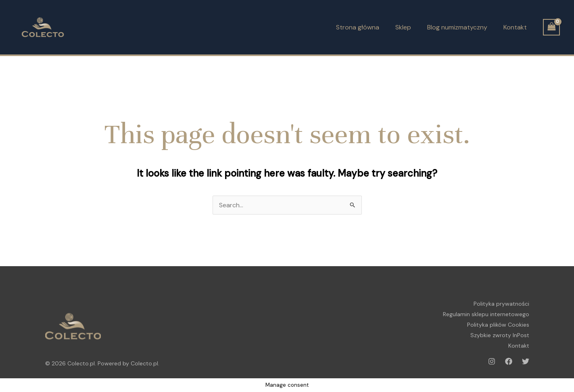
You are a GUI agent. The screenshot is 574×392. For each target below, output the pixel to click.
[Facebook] (509, 361)
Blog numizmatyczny (457, 27)
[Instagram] (492, 361)
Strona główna (358, 27)
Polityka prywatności (501, 304)
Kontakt (515, 27)
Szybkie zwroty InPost (500, 335)
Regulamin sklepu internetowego (486, 314)
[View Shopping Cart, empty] (551, 27)
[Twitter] (526, 361)
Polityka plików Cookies (498, 325)
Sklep (403, 27)
